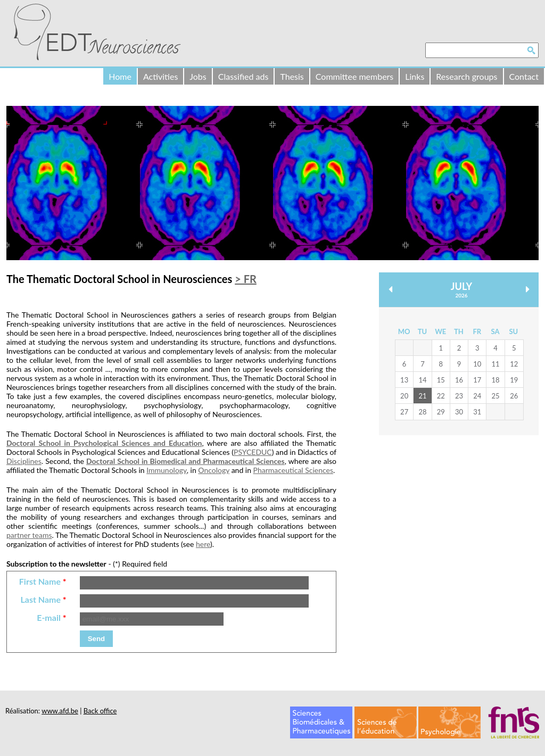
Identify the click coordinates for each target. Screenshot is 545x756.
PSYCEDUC (253, 452)
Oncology (214, 470)
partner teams (29, 535)
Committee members (355, 76)
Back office (100, 711)
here (203, 544)
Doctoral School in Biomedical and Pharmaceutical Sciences (185, 461)
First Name (43, 581)
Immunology (167, 470)
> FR (246, 279)
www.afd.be (60, 711)
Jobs (198, 76)
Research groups (466, 76)
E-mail (51, 617)
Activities (160, 76)
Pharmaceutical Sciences (293, 470)
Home (120, 76)
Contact (524, 76)
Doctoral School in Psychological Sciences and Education (104, 443)
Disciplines (24, 461)
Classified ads (243, 76)
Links (415, 76)
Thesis (292, 76)
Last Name (43, 599)
